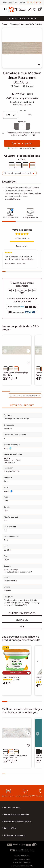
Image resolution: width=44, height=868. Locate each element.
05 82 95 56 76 (34, 2)
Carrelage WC (21, 605)
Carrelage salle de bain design (16, 600)
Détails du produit (22, 405)
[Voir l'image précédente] (5, 351)
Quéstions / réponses (22, 613)
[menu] (5, 9)
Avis (22, 627)
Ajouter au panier (22, 143)
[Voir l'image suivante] (28, 351)
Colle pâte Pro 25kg (12, 677)
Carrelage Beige (23, 603)
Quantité (22, 122)
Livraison (22, 620)
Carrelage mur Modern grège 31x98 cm (16, 374)
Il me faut (22, 111)
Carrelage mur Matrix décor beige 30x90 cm (15, 757)
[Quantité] (22, 126)
